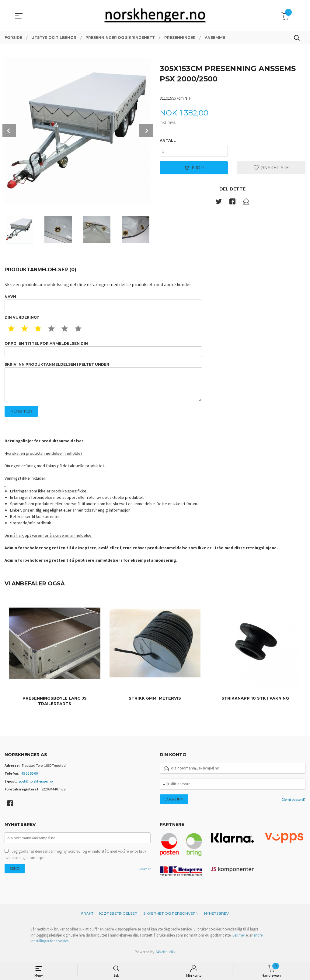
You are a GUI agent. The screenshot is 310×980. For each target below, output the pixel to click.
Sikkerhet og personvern (171, 915)
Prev (9, 131)
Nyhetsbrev (216, 915)
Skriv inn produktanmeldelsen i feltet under (103, 383)
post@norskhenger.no (36, 783)
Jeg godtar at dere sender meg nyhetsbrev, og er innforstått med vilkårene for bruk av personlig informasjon (75, 857)
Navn (103, 302)
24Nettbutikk (165, 954)
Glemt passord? (293, 801)
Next (146, 131)
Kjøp (194, 168)
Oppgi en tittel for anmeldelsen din (103, 350)
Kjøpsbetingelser (118, 915)
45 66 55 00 (30, 775)
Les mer (145, 872)
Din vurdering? (22, 318)
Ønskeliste (271, 168)
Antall (168, 140)
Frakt (87, 915)
